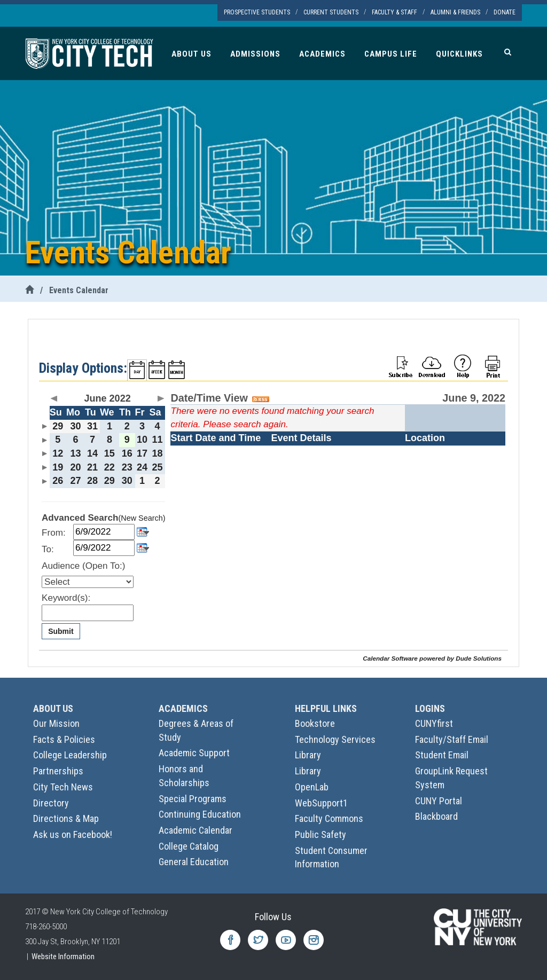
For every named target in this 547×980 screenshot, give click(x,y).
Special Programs (193, 799)
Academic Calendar (196, 830)
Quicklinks (459, 54)
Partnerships (58, 771)
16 (127, 453)
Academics (322, 54)
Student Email (442, 755)
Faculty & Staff (394, 12)
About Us (192, 54)
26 (58, 481)
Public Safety (321, 834)
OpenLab (312, 787)
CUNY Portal (439, 801)
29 (58, 426)
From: (54, 533)
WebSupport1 (321, 803)
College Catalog (189, 846)
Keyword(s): (66, 598)
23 (127, 467)
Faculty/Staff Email (452, 739)
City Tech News (63, 787)
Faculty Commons (329, 818)
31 (92, 426)
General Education (194, 862)
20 (75, 467)
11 (158, 440)
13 (75, 453)
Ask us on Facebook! (73, 834)
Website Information (63, 957)
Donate (505, 12)
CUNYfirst (434, 723)
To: (48, 549)
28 (92, 481)
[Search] (508, 52)
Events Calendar (79, 290)
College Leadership (70, 755)
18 (158, 453)
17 (142, 453)
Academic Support (194, 753)
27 (75, 481)
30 (75, 426)
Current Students (331, 12)
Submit (61, 631)
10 (142, 440)
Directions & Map (66, 818)
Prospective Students (257, 12)
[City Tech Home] (29, 290)
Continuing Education (200, 814)
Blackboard (436, 816)
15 (110, 453)
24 (142, 467)
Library (308, 755)
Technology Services (335, 739)
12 (58, 453)
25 (158, 467)
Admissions (255, 54)
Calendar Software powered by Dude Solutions (432, 658)
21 (92, 467)
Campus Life (391, 54)
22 (110, 467)
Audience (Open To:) (83, 566)
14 (92, 453)
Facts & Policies (64, 739)
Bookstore (315, 723)
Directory (51, 803)
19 (58, 467)
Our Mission (56, 723)
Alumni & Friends (455, 12)
